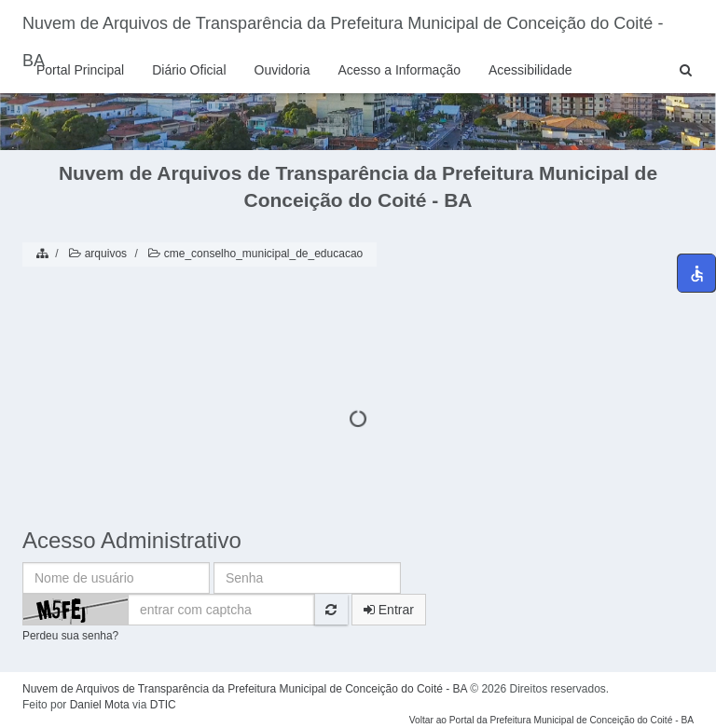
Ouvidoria (282, 70)
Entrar (389, 610)
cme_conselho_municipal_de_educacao (254, 254)
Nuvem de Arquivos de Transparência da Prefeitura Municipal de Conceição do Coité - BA (343, 30)
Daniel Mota (100, 705)
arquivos (96, 254)
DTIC (163, 705)
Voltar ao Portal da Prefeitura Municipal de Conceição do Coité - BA (551, 720)
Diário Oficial (189, 70)
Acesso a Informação (399, 70)
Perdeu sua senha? (70, 636)
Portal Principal (80, 70)
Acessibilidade (530, 70)
